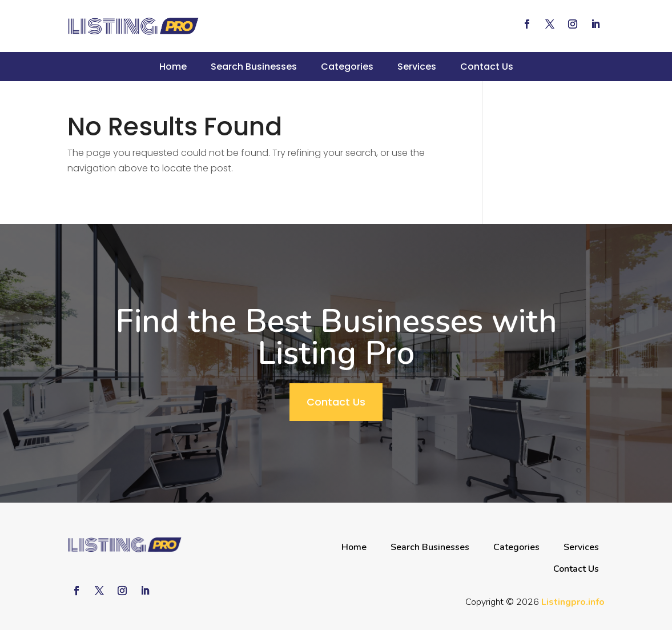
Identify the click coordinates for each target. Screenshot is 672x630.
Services (417, 67)
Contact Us (487, 67)
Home (173, 67)
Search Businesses (254, 67)
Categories (347, 67)
